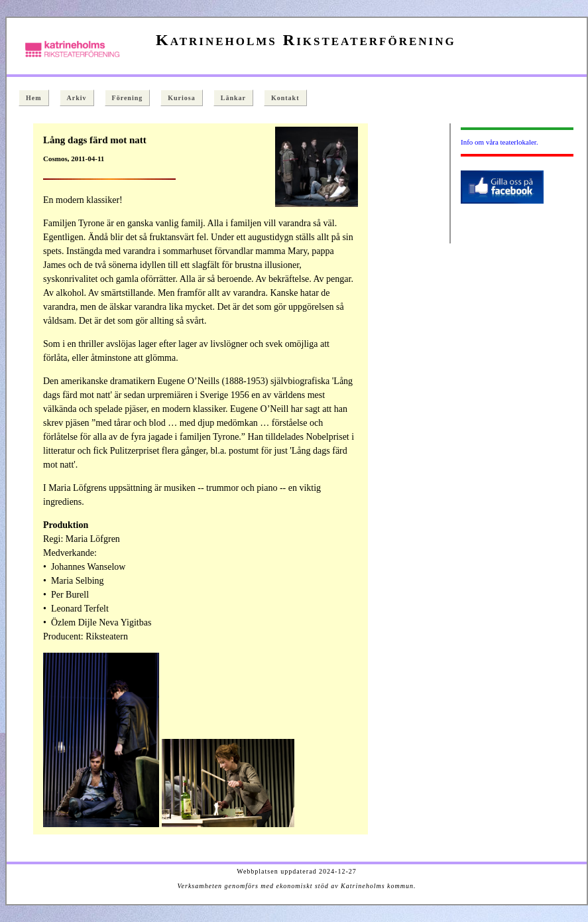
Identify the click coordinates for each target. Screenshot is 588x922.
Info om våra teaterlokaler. (500, 142)
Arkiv (77, 98)
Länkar (233, 98)
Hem (34, 98)
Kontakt (285, 98)
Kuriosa (181, 98)
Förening (128, 98)
